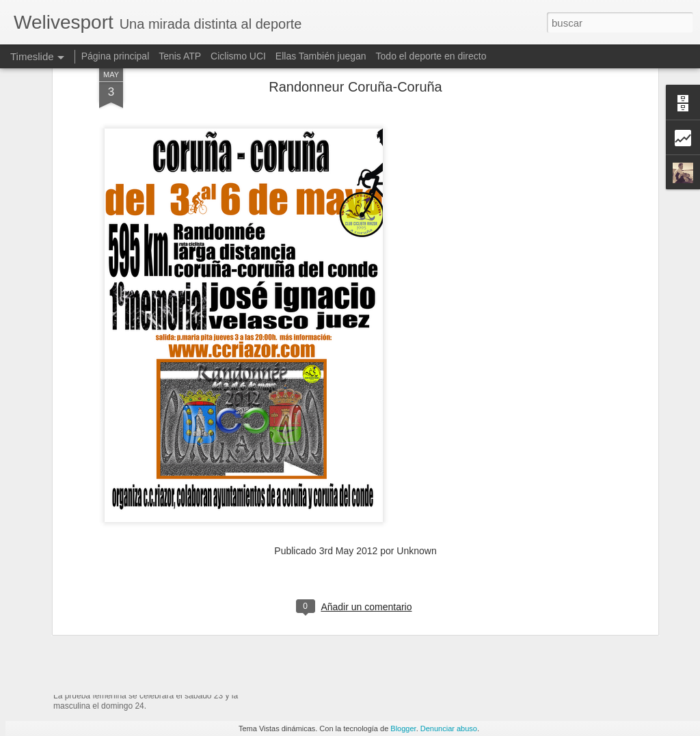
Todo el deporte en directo (431, 56)
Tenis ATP (180, 56)
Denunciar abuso (449, 728)
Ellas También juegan (321, 56)
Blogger (403, 728)
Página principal (116, 56)
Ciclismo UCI (238, 56)
